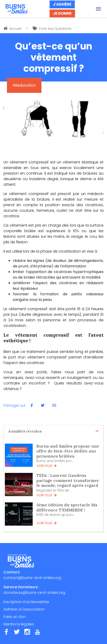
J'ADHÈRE (62, 4)
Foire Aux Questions (52, 29)
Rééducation (24, 85)
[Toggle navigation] (98, 9)
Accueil (12, 29)
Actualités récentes (53, 431)
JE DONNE (62, 13)
